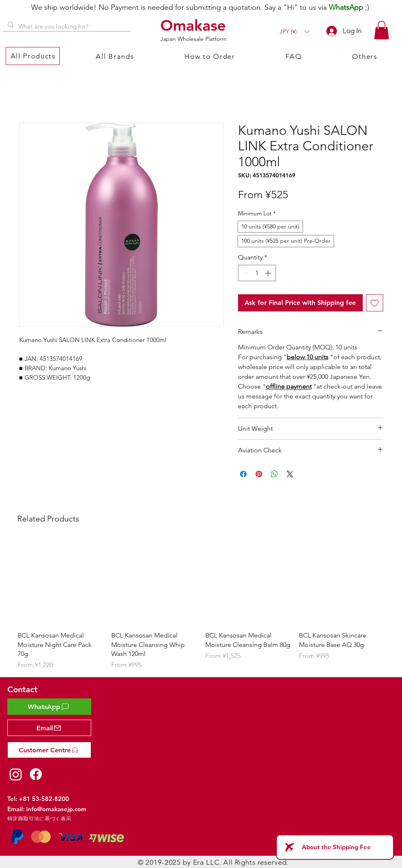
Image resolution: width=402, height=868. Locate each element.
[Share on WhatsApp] (274, 474)
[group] (201, 605)
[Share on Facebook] (243, 474)
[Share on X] (290, 474)
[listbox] (294, 32)
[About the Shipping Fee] (335, 847)
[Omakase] (194, 25)
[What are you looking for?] (66, 26)
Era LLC (206, 862)
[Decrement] (245, 273)
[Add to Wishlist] (375, 303)
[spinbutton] (257, 273)
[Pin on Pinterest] (259, 474)
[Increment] (269, 273)
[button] (294, 32)
